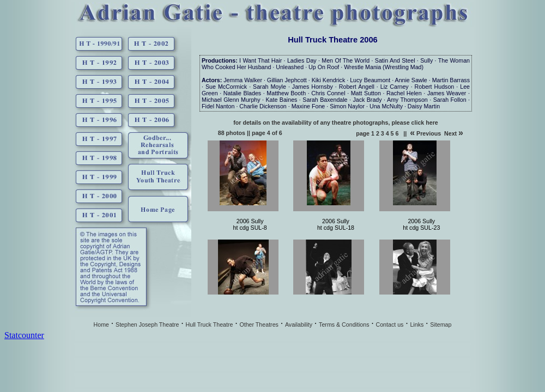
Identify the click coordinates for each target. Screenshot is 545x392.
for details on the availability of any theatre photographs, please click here (335, 122)
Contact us (389, 324)
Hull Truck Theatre (210, 324)
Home (101, 324)
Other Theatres (259, 324)
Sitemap (441, 324)
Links (417, 324)
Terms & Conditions (344, 324)
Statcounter (24, 335)
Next (454, 133)
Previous (425, 133)
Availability (299, 324)
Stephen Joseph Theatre (147, 324)
